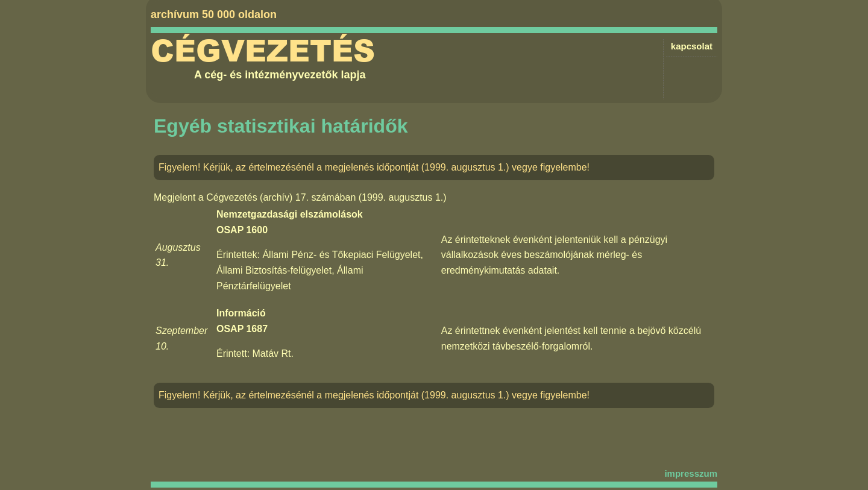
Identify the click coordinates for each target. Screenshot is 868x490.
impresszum (691, 473)
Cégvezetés (263, 51)
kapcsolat (692, 46)
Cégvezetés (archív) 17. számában (281, 197)
